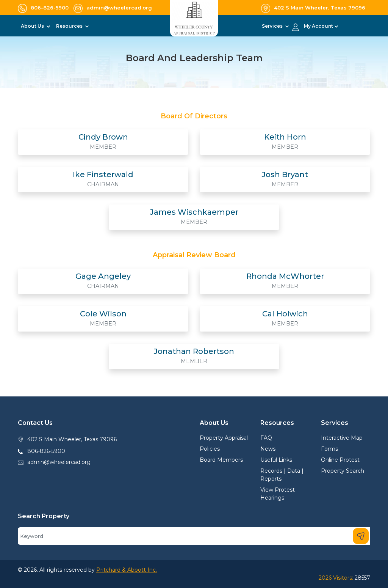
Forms (329, 449)
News (268, 449)
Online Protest (340, 460)
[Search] (194, 536)
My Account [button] (318, 26)
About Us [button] (33, 26)
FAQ (266, 438)
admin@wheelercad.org (59, 462)
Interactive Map (342, 438)
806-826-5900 (46, 451)
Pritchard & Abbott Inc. (127, 570)
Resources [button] (70, 26)
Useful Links (276, 460)
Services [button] (273, 26)
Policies (210, 449)
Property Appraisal (224, 438)
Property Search (343, 471)
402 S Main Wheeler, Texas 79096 (72, 439)
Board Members (221, 460)
